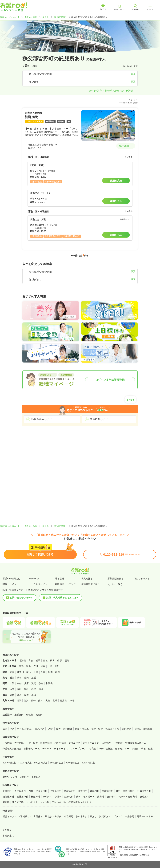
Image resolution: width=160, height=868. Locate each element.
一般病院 (7, 743)
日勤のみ (24, 777)
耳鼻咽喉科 (89, 797)
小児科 (58, 797)
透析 (58, 729)
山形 (60, 660)
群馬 (58, 672)
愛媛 (26, 695)
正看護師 (7, 715)
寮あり (93, 816)
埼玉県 (46, 17)
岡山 (19, 689)
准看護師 (19, 715)
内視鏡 (137, 729)
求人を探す (87, 579)
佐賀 (26, 701)
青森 (31, 660)
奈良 (41, 683)
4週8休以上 (25, 816)
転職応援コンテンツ (65, 584)
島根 (34, 689)
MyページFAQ (115, 584)
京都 (19, 683)
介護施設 (118, 743)
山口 (41, 689)
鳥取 (26, 689)
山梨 (50, 666)
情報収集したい (99, 419)
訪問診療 (127, 729)
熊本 (41, 701)
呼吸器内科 (41, 791)
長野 (57, 666)
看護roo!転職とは (12, 579)
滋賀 (34, 683)
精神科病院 (60, 743)
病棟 (5, 729)
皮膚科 (101, 797)
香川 (19, 695)
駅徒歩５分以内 (53, 816)
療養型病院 (46, 743)
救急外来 (40, 729)
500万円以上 (41, 763)
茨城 (43, 672)
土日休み (38, 816)
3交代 (14, 777)
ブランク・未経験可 (124, 816)
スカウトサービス (38, 584)
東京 (12, 672)
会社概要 (7, 830)
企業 (150, 749)
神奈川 (20, 672)
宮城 (45, 660)
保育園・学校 (112, 729)
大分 (48, 701)
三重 (34, 678)
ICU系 (50, 729)
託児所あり (105, 816)
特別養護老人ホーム (136, 743)
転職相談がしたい (42, 419)
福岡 (19, 701)
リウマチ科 (18, 802)
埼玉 (29, 672)
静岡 (26, 678)
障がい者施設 (106, 749)
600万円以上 (57, 763)
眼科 (78, 797)
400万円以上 (25, 763)
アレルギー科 (59, 802)
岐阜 (19, 678)
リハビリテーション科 (38, 802)
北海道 (22, 660)
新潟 (21, 666)
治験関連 (148, 729)
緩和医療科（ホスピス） (81, 802)
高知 (34, 695)
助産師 (39, 715)
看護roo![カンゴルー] (9, 17)
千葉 (36, 672)
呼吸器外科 (129, 791)
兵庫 (26, 683)
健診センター (122, 749)
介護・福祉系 (82, 729)
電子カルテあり (145, 816)
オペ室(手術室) (25, 729)
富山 (29, 666)
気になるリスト (142, 579)
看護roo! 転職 (31, 17)
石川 (36, 666)
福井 (43, 666)
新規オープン (10, 816)
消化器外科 (8, 797)
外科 (118, 791)
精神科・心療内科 (128, 797)
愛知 (12, 678)
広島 (12, 689)
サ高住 (93, 749)
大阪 (12, 683)
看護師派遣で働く (91, 584)
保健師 (30, 715)
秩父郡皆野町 (60, 17)
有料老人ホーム (32, 749)
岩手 (38, 660)
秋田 (52, 660)
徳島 (12, 695)
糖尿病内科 (108, 791)
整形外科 (36, 797)
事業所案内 (8, 836)
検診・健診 (97, 729)
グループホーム (79, 749)
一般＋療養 (32, 743)
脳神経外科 (22, 797)
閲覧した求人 (10, 584)
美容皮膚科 (20, 791)
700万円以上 (72, 763)
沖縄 (72, 701)
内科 (31, 791)
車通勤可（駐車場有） (76, 816)
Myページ (34, 579)
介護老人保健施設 (12, 749)
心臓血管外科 (144, 791)
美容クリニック (91, 743)
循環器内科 (70, 791)
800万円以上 (88, 763)
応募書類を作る (116, 579)
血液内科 (83, 791)
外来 (12, 729)
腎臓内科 (95, 791)
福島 (67, 660)
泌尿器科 (111, 797)
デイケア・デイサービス (55, 749)
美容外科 (7, 791)
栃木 (50, 672)
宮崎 (55, 701)
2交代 (6, 777)
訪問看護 (68, 729)
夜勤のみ (36, 777)
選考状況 (60, 579)
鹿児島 (63, 701)
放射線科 (144, 797)
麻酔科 (6, 802)
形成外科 (47, 797)
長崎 (33, 701)
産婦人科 (69, 797)
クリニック (74, 743)
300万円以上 (9, 763)
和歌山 (49, 683)
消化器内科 (56, 791)
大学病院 (19, 743)
